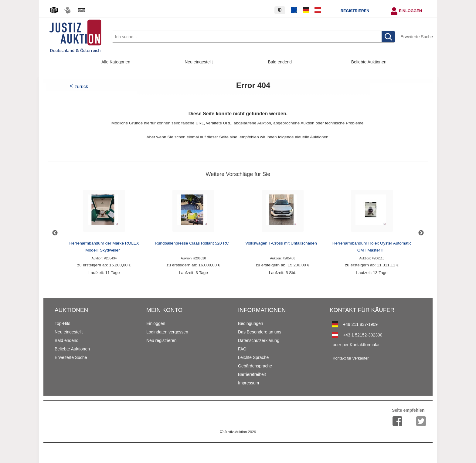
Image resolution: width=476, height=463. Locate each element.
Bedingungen (251, 323)
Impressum (248, 383)
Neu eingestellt (199, 62)
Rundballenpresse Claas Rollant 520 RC (192, 243)
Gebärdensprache (255, 366)
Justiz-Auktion (238, 432)
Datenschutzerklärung (259, 340)
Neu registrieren (161, 340)
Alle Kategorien (116, 62)
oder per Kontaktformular (356, 345)
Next (421, 233)
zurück (81, 86)
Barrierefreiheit (252, 374)
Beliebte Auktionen (369, 62)
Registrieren (355, 11)
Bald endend (280, 62)
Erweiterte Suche (417, 37)
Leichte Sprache (253, 357)
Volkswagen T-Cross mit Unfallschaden (281, 243)
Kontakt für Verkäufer (351, 358)
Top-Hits (62, 323)
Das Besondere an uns (260, 332)
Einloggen (410, 11)
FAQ (242, 349)
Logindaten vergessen (167, 332)
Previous (55, 233)
